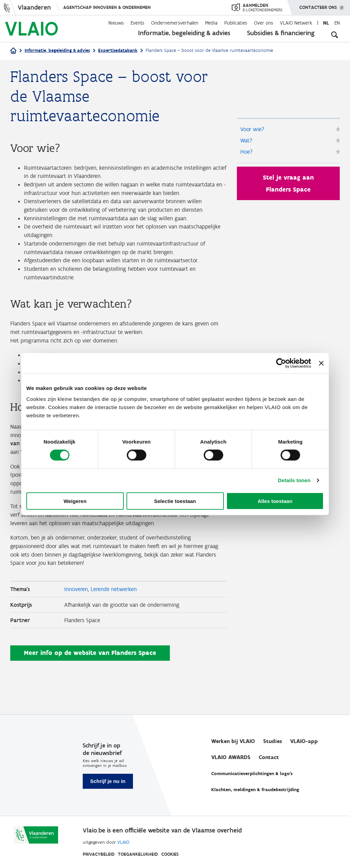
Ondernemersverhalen (175, 23)
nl (326, 23)
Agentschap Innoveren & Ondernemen (107, 7)
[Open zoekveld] (335, 34)
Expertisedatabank (118, 50)
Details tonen (294, 480)
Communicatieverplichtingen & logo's (252, 774)
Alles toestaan (275, 501)
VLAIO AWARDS (231, 758)
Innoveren (77, 627)
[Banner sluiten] (321, 363)
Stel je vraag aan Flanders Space (288, 186)
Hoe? (247, 154)
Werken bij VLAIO (233, 741)
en (337, 23)
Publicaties (236, 23)
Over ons (264, 23)
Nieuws (116, 23)
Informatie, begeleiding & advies (184, 33)
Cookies (170, 854)
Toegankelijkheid (138, 854)
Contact (269, 758)
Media (211, 23)
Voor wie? (253, 129)
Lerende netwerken (117, 627)
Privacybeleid (99, 854)
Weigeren (75, 501)
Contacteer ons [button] (318, 5)
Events (137, 23)
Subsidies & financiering (281, 33)
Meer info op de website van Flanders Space (90, 693)
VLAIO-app (304, 741)
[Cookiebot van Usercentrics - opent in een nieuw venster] (281, 363)
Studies (273, 741)
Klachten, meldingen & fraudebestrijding (255, 790)
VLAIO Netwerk (296, 23)
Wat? (247, 142)
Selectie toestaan (175, 501)
